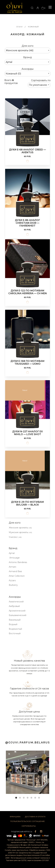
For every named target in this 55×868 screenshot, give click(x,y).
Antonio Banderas (18, 562)
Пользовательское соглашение (27, 821)
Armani (12, 567)
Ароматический (17, 611)
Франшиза (15, 817)
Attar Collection (17, 576)
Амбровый (14, 606)
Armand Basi (15, 571)
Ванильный (15, 620)
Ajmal (12, 553)
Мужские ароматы (20, 532)
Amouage (14, 558)
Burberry (13, 585)
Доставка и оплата (35, 817)
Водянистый (15, 629)
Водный (13, 624)
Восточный (15, 633)
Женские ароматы (20, 528)
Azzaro (12, 580)
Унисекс (15, 537)
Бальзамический (18, 615)
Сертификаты (29, 826)
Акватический (16, 602)
